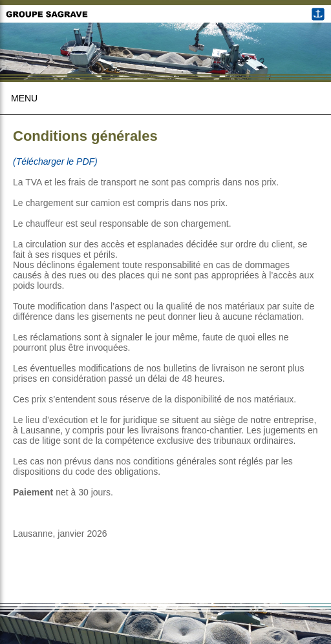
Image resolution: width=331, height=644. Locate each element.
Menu (24, 98)
